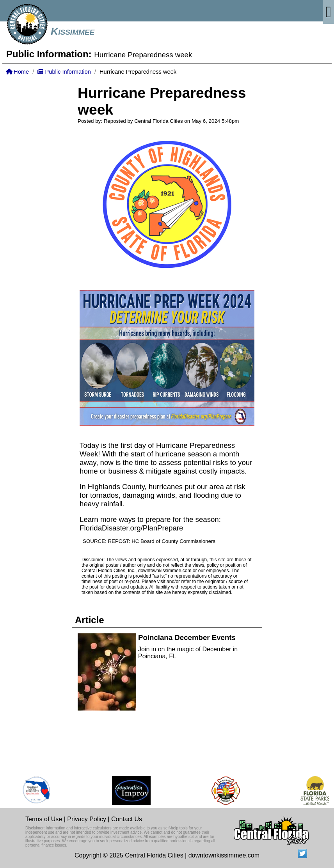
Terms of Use (44, 819)
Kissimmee (73, 31)
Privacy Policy (87, 819)
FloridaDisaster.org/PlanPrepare (131, 528)
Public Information (64, 72)
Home (17, 72)
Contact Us (127, 819)
